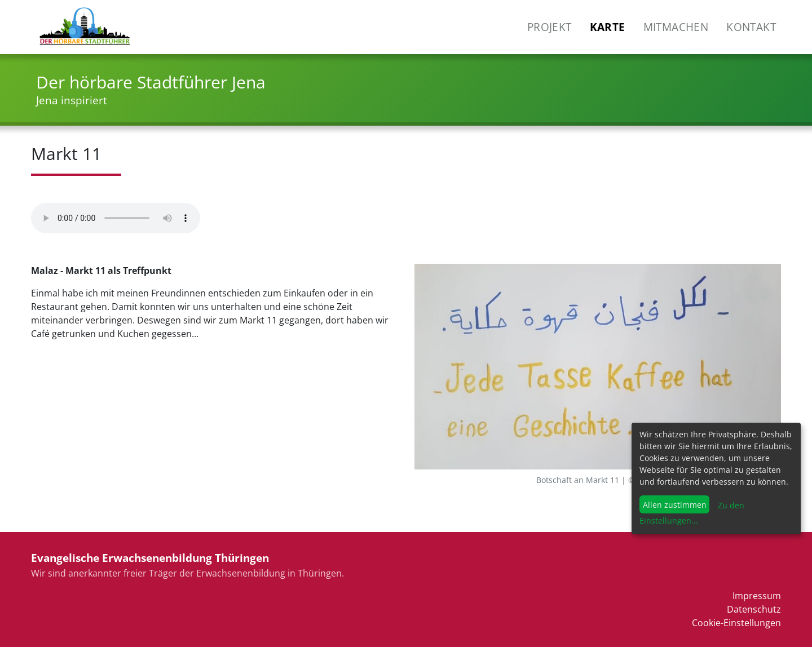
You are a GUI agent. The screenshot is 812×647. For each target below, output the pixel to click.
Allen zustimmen (675, 505)
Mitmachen (676, 27)
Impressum (757, 596)
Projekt (550, 27)
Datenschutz (754, 609)
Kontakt (751, 27)
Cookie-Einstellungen (736, 623)
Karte (608, 27)
